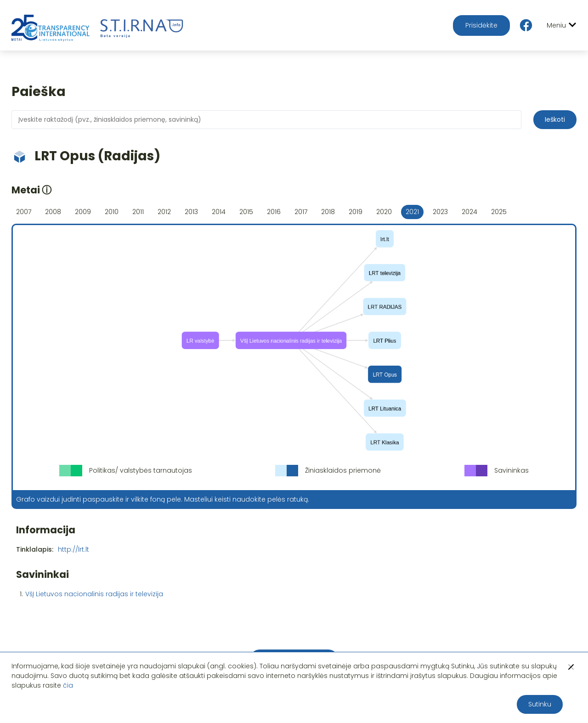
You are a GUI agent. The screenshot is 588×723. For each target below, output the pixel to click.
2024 (469, 212)
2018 (328, 212)
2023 (440, 212)
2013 (191, 212)
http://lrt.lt (73, 549)
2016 (274, 212)
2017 (301, 212)
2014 (219, 212)
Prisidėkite (481, 25)
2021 (412, 212)
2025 (499, 212)
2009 (83, 212)
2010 (112, 212)
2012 (164, 212)
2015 (246, 212)
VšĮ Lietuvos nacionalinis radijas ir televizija (94, 594)
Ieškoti (555, 119)
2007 (24, 212)
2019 (356, 212)
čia (68, 685)
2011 (138, 212)
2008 (53, 212)
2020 (384, 212)
